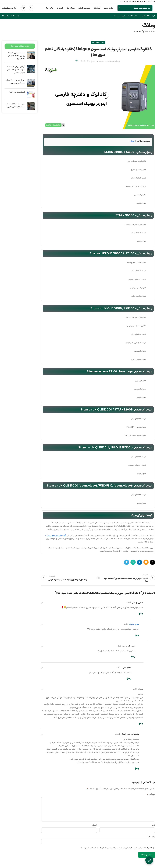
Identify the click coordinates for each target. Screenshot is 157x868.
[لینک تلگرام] (127, 562)
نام (154, 825)
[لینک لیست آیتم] (98, 161)
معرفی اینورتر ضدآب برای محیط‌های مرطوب (15, 82)
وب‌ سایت (151, 836)
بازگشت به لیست (98, 578)
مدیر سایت (104, 61)
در (42, 603)
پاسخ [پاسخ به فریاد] (141, 723)
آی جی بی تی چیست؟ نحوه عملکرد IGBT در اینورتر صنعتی (16, 69)
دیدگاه (151, 795)
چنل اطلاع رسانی (12, 16)
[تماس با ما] (149, 860)
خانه (153, 32)
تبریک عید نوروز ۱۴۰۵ (17, 92)
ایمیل (94, 825)
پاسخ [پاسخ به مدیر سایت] (137, 635)
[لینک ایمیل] (146, 562)
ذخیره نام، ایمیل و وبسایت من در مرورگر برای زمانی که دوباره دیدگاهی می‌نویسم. (116, 848)
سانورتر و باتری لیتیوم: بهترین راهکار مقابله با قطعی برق (16, 56)
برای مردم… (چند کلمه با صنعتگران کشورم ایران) (15, 105)
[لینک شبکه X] (152, 562)
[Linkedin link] (140, 562)
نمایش (132, 141)
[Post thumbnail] (31, 56)
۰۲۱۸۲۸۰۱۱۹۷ (6, 1)
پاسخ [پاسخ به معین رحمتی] (141, 614)
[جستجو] (32, 8)
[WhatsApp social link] (133, 562)
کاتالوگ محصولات (140, 32)
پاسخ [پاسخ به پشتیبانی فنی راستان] (137, 768)
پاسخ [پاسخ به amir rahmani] (133, 657)
